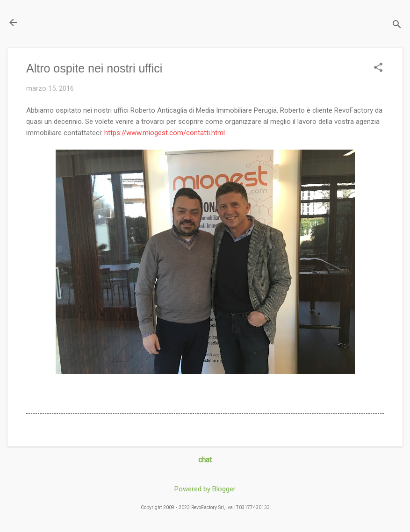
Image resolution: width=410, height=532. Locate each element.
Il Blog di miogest (73, 22)
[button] (378, 68)
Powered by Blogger (205, 489)
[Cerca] (397, 25)
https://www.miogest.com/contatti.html (165, 133)
